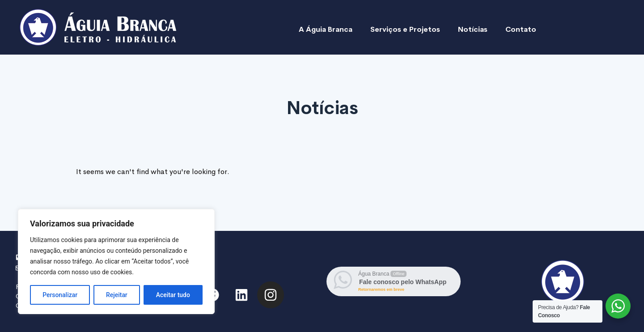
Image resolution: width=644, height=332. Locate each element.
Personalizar (60, 295)
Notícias (473, 29)
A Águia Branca (326, 29)
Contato (521, 29)
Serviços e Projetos (405, 29)
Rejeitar (117, 295)
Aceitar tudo (173, 295)
